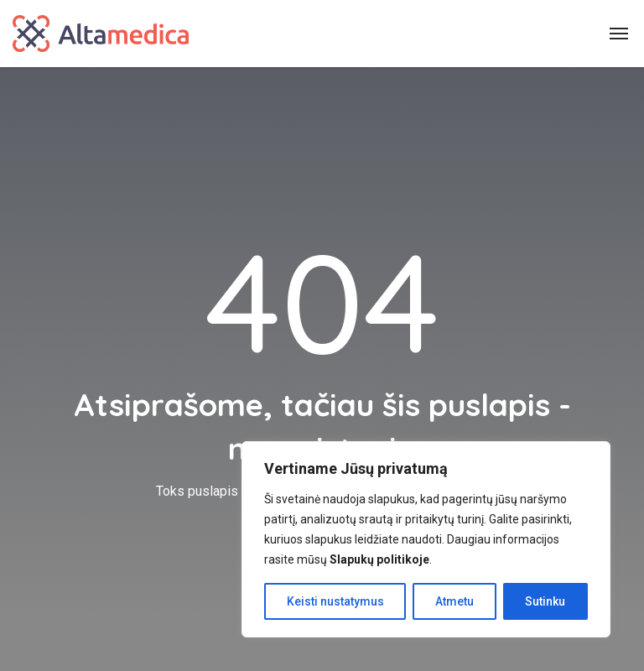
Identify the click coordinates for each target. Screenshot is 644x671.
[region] (426, 539)
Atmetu (454, 601)
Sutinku (545, 601)
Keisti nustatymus (335, 601)
